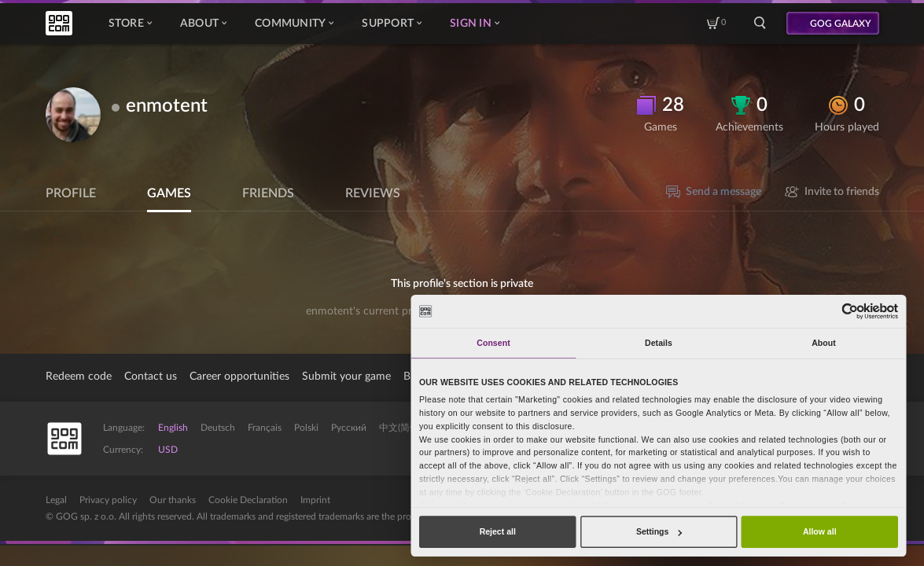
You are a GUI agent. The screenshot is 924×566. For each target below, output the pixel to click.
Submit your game (346, 377)
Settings (659, 531)
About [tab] (824, 343)
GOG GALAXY (841, 24)
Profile (71, 193)
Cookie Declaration (248, 500)
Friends (268, 193)
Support (392, 24)
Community (294, 24)
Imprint (315, 500)
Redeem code (79, 377)
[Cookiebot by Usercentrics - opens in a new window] (850, 311)
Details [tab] (659, 343)
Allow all (820, 531)
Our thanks (173, 500)
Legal (56, 500)
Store (130, 24)
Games (169, 193)
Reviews (373, 193)
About (203, 24)
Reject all (498, 531)
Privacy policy (108, 500)
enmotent (167, 106)
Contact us (151, 377)
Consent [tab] (493, 343)
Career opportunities (239, 377)
